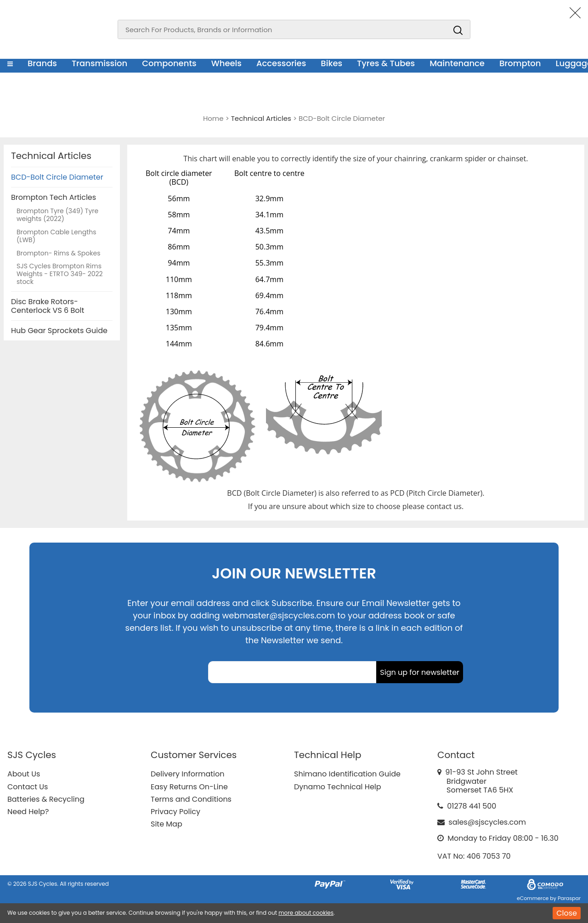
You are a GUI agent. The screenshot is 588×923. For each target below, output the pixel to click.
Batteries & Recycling (46, 799)
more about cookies (306, 913)
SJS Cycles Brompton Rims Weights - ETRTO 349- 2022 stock (60, 274)
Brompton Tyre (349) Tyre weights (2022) (57, 215)
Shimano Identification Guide (347, 774)
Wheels (226, 63)
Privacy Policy (175, 812)
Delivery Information (187, 774)
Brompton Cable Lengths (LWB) (57, 236)
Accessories (281, 63)
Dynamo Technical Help (338, 787)
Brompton (520, 63)
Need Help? (28, 812)
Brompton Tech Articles (54, 197)
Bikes (331, 63)
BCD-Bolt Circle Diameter (57, 177)
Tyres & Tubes (386, 63)
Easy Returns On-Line (189, 787)
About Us (24, 774)
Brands (42, 63)
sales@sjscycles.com (487, 822)
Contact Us (28, 787)
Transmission (99, 63)
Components (169, 63)
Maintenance (457, 63)
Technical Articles (51, 156)
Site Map (167, 824)
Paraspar (569, 898)
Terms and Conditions (191, 799)
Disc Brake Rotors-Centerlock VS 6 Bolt (48, 306)
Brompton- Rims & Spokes (58, 254)
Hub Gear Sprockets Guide (59, 331)
